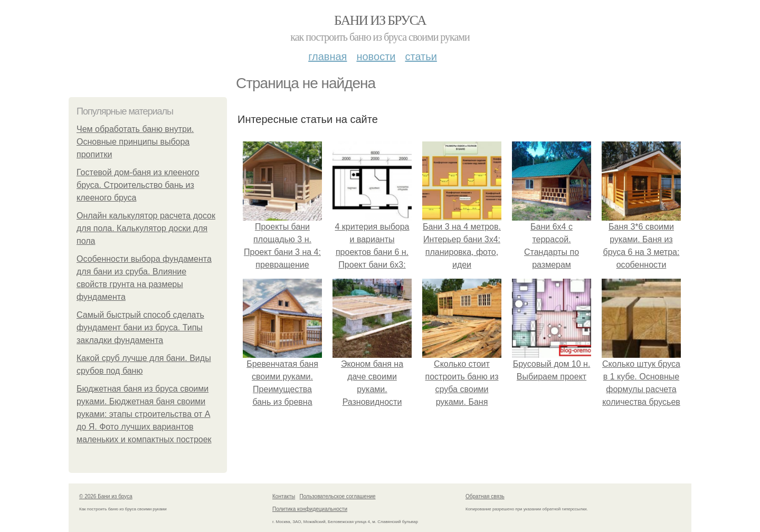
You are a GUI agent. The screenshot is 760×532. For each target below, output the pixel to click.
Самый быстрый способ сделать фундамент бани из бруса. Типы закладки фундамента (140, 327)
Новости (376, 56)
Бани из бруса (380, 20)
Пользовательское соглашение (338, 496)
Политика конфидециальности (310, 509)
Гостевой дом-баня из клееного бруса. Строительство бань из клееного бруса (138, 185)
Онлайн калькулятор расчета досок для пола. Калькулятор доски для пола (146, 228)
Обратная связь (485, 496)
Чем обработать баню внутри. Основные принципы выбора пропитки (135, 142)
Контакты (284, 496)
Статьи (421, 56)
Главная (327, 56)
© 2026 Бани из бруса (106, 496)
